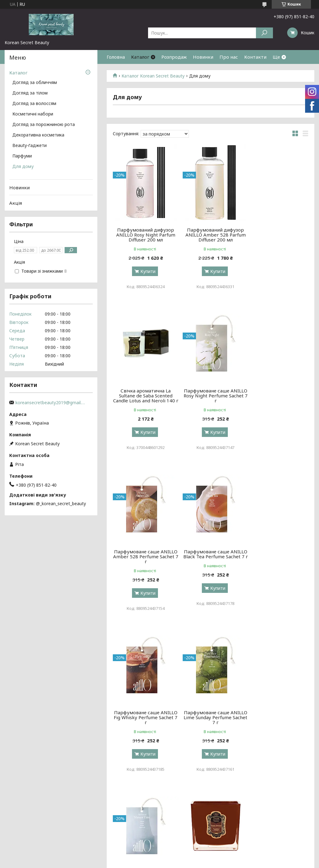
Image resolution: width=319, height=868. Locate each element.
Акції (245, 819)
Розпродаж (174, 57)
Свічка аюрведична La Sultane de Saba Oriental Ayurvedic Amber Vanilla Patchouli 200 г (144, 725)
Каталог (140, 57)
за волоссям (97, 826)
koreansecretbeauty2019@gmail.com (51, 403)
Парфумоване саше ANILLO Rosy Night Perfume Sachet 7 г (144, 400)
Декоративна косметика (38, 135)
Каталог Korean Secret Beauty (153, 76)
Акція (16, 203)
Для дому (23, 167)
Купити (146, 271)
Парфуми (22, 156)
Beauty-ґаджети (30, 146)
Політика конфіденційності (205, 862)
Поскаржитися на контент (155, 862)
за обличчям (98, 819)
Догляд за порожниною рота (44, 125)
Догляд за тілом (30, 93)
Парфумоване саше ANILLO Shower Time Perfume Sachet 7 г (277, 561)
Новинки (203, 57)
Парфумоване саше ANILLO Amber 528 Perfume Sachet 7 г (211, 400)
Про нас (229, 57)
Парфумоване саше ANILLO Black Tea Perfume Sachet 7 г (277, 400)
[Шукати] (264, 33)
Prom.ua (189, 856)
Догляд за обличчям (35, 83)
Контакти (255, 57)
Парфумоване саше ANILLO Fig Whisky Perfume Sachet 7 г (144, 561)
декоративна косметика (188, 826)
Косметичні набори (33, 114)
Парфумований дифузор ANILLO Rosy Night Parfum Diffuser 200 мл (144, 235)
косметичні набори (182, 819)
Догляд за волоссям (34, 104)
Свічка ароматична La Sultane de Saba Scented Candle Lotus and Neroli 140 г (277, 237)
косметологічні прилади (187, 834)
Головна (116, 57)
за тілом (93, 834)
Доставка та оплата (28, 834)
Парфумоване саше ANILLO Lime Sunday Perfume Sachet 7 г (211, 561)
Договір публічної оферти (268, 834)
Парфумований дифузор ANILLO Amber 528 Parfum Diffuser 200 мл (211, 235)
